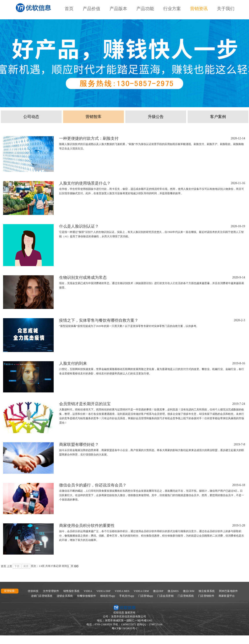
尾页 (26, 566)
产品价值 (92, 9)
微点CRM (189, 591)
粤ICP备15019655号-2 (125, 628)
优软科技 (33, 591)
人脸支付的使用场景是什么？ (85, 183)
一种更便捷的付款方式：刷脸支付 (89, 138)
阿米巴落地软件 (229, 591)
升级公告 (156, 117)
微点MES (173, 591)
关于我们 (226, 9)
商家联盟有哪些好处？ (79, 444)
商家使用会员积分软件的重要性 (87, 526)
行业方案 (172, 9)
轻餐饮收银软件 (87, 596)
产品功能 (145, 9)
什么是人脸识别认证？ (79, 226)
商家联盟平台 (227, 596)
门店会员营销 (165, 596)
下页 (17, 566)
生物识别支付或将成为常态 (83, 278)
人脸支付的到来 (73, 363)
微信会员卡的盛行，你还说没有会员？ (93, 485)
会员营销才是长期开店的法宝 (85, 404)
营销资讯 (199, 9)
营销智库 (93, 117)
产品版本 (118, 9)
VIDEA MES (122, 591)
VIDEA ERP (103, 591)
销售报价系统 (71, 591)
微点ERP (158, 591)
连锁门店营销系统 (42, 596)
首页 (69, 9)
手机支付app (127, 596)
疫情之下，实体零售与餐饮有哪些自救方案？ (99, 320)
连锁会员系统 (65, 596)
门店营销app (146, 596)
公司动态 (31, 117)
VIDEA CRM (141, 591)
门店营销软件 (206, 596)
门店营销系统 (186, 596)
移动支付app (108, 596)
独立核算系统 (207, 591)
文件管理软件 (51, 591)
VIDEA (88, 591)
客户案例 (218, 117)
